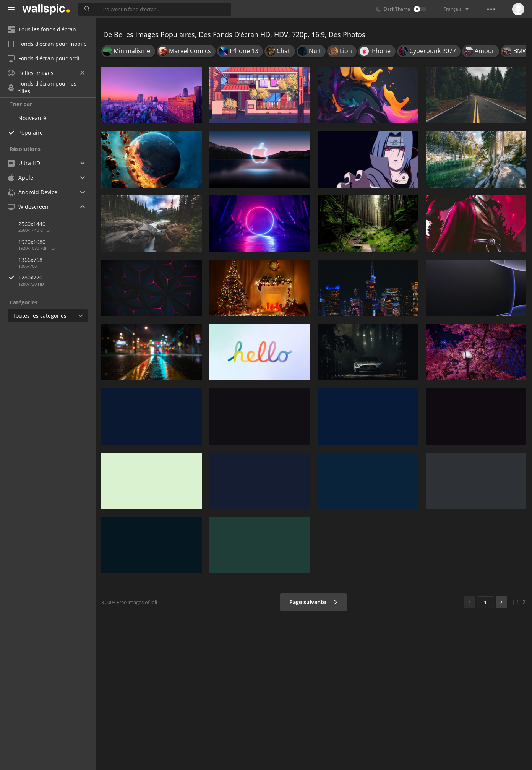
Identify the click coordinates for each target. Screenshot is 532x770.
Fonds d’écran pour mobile (47, 44)
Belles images (46, 73)
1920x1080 (32, 242)
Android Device (32, 192)
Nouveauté (32, 118)
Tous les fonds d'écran (42, 29)
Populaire (31, 132)
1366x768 (30, 260)
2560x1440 (32, 224)
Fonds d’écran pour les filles (42, 88)
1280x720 (57, 277)
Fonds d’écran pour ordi (44, 58)
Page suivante (314, 602)
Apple (20, 178)
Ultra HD (24, 163)
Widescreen (28, 207)
